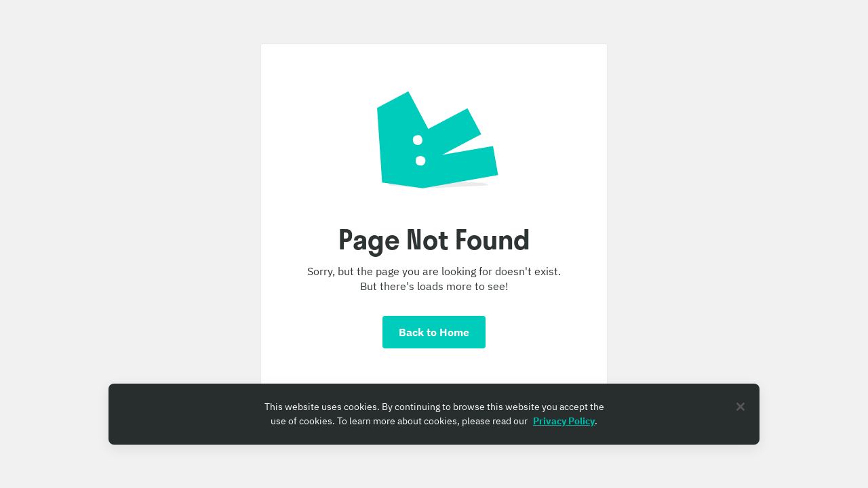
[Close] (741, 407)
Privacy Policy (564, 421)
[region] (434, 414)
